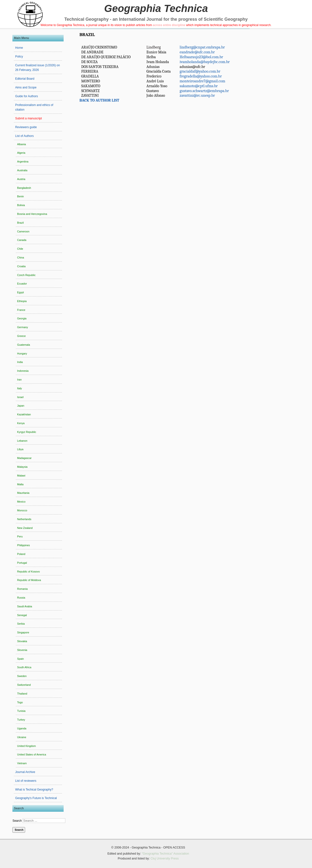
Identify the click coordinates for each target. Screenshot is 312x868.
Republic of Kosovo (28, 572)
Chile (20, 249)
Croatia (21, 266)
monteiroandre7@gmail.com (202, 81)
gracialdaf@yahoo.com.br (200, 71)
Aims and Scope (26, 87)
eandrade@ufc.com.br (197, 52)
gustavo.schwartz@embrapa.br (204, 91)
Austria (21, 179)
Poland (21, 554)
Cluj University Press (165, 858)
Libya (20, 449)
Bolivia (21, 205)
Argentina (23, 162)
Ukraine (22, 737)
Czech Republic (26, 275)
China (20, 258)
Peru (20, 536)
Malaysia (22, 467)
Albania (21, 144)
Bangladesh (24, 188)
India (20, 362)
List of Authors (24, 136)
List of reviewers (26, 781)
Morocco (22, 510)
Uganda (22, 728)
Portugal (22, 563)
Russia (21, 598)
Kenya (21, 423)
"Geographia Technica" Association (165, 854)
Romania (22, 589)
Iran (19, 380)
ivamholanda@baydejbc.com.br (205, 62)
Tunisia (21, 711)
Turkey (21, 720)
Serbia (21, 624)
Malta (20, 484)
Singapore (23, 632)
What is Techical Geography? (34, 790)
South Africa (24, 667)
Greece (21, 336)
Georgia (22, 318)
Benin (20, 196)
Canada (22, 240)
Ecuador (22, 284)
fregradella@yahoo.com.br (201, 76)
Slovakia (22, 641)
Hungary (22, 353)
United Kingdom (26, 746)
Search (17, 821)
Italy (19, 388)
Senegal (22, 615)
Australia (22, 170)
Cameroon (23, 231)
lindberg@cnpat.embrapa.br (202, 47)
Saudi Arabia (24, 606)
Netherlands (24, 519)
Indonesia (23, 371)
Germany (22, 327)
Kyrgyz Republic (27, 432)
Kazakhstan (24, 414)
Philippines (23, 545)
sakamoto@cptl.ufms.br (199, 86)
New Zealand (25, 528)
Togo (20, 702)
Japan (21, 406)
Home (19, 48)
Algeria (21, 153)
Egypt (20, 292)
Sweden (22, 676)
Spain (20, 659)
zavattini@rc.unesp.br (197, 95)
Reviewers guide (26, 127)
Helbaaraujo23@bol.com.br (201, 57)
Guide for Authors (26, 96)
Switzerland (24, 685)
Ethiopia (22, 301)
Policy (19, 57)
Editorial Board (25, 79)
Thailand (22, 694)
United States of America (32, 754)
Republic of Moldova (29, 580)
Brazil (20, 223)
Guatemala (24, 345)
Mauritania (23, 493)
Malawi (21, 476)
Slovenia (22, 650)
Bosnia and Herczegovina (32, 214)
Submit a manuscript (28, 118)
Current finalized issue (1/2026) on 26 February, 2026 (37, 68)
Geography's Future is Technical (36, 798)
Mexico (21, 502)
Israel (20, 397)
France (21, 310)
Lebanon (22, 441)
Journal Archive (25, 772)
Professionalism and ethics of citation (34, 107)
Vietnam (22, 763)
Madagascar (24, 458)
